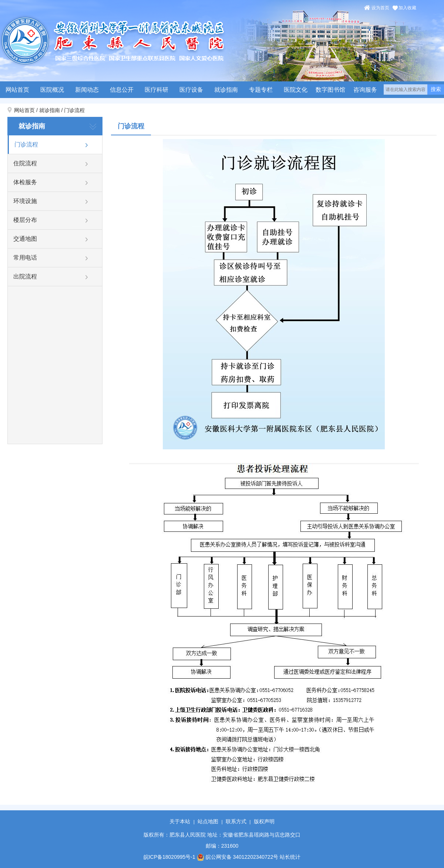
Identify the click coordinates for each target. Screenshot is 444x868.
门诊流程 (74, 110)
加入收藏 (407, 8)
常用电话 (25, 258)
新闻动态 (87, 90)
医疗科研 (157, 90)
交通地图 (25, 239)
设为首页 (380, 8)
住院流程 (25, 163)
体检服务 (25, 182)
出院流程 (25, 276)
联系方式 (236, 821)
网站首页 (17, 90)
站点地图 (208, 821)
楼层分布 (25, 220)
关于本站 (180, 821)
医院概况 (52, 90)
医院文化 (296, 90)
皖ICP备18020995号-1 (169, 857)
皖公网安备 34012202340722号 (238, 857)
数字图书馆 (330, 90)
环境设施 (25, 201)
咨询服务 (365, 90)
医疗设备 (191, 90)
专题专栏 (261, 90)
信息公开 (122, 90)
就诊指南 (226, 90)
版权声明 (264, 821)
